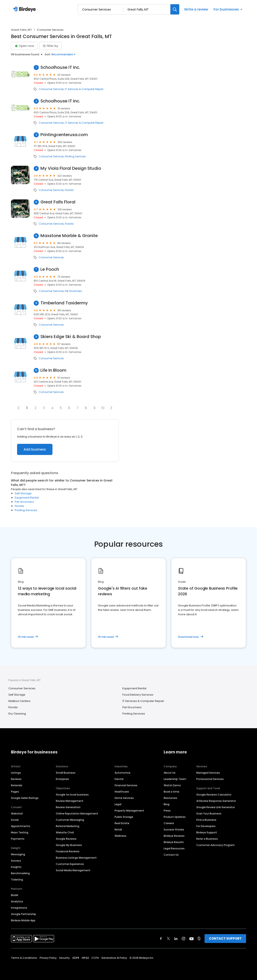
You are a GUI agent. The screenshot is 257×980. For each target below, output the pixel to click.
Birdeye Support (207, 832)
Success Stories (174, 829)
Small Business (66, 773)
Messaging (18, 854)
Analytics (17, 901)
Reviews (16, 779)
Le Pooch (50, 269)
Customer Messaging (70, 820)
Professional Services (210, 779)
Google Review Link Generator (216, 807)
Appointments (21, 826)
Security (64, 958)
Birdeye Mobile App (23, 920)
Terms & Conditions (24, 958)
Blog (167, 804)
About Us (170, 773)
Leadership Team (175, 779)
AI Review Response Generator (216, 801)
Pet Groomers (73, 291)
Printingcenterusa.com (64, 135)
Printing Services (75, 156)
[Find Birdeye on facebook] (161, 939)
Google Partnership (23, 914)
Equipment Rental (27, 498)
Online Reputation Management (77, 814)
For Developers (206, 826)
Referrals (17, 785)
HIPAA (85, 958)
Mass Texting (20, 832)
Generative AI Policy (114, 958)
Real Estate (122, 823)
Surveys (16, 861)
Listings (16, 773)
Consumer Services (51, 89)
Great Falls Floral (58, 202)
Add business (35, 449)
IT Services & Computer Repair (84, 89)
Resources (170, 798)
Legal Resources (174, 848)
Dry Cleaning (17, 714)
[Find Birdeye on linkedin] (176, 939)
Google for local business (72, 795)
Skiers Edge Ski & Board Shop (71, 337)
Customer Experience (70, 864)
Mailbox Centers (19, 701)
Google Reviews (66, 839)
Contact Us (171, 855)
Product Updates (175, 817)
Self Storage (23, 493)
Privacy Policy (48, 958)
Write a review (196, 9)
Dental (119, 779)
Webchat (17, 814)
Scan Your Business (209, 814)
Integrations (19, 908)
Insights (16, 867)
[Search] (175, 9)
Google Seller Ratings (25, 798)
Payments (18, 839)
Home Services (124, 798)
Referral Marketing (68, 826)
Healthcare (122, 792)
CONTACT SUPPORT (225, 938)
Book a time (171, 792)
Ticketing (17, 880)
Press (167, 811)
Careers (169, 823)
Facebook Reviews (68, 851)
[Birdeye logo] (25, 9)
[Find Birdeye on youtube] (191, 939)
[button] (111, 408)
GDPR (76, 958)
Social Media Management (73, 870)
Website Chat (65, 832)
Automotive (122, 773)
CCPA (95, 958)
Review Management (70, 801)
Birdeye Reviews (174, 836)
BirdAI (15, 895)
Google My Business (69, 845)
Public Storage (124, 817)
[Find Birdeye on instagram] (183, 939)
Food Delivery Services (138, 695)
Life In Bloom (53, 370)
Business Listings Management (76, 858)
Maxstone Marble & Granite (69, 236)
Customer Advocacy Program (216, 845)
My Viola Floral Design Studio (71, 168)
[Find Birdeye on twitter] (168, 939)
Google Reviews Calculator (214, 795)
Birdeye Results (174, 842)
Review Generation (68, 807)
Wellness (120, 836)
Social (15, 820)
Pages (15, 792)
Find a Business (206, 820)
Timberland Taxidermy (64, 303)
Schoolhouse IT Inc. (60, 67)
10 (103, 408)
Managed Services (208, 773)
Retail (118, 829)
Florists (69, 190)
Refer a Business (207, 839)
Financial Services (126, 785)
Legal (118, 804)
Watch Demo (172, 785)
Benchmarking (20, 873)
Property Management (129, 811)
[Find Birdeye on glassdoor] (199, 939)
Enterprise (62, 779)
